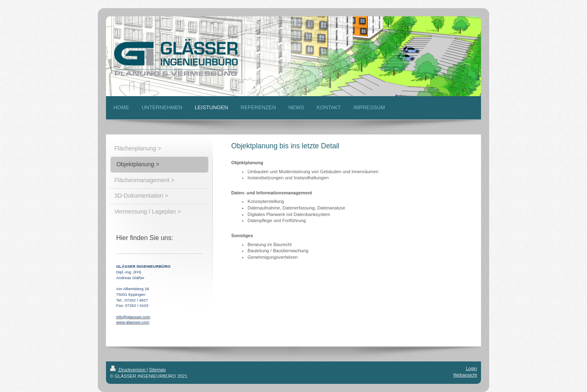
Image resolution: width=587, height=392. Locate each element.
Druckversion (128, 370)
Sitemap (158, 370)
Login (471, 368)
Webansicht (465, 375)
